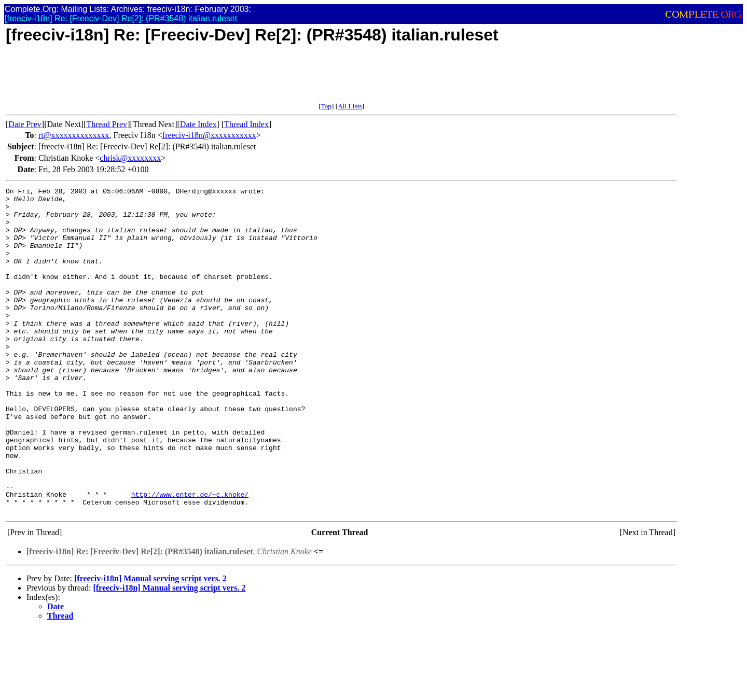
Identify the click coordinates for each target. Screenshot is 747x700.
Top (326, 106)
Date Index (198, 124)
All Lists (350, 106)
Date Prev (25, 124)
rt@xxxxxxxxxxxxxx (74, 135)
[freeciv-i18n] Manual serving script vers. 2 (150, 644)
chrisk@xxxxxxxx (130, 158)
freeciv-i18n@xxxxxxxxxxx (209, 135)
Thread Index (246, 124)
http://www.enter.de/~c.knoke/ (190, 556)
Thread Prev (107, 124)
